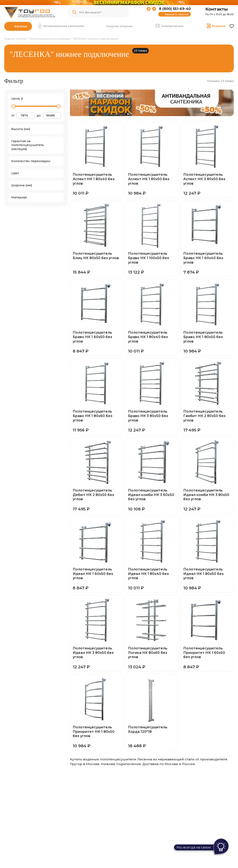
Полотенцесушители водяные (50, 39)
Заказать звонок (177, 14)
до (39, 115)
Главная (9, 39)
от (13, 115)
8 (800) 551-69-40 (175, 9)
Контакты (217, 9)
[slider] (13, 106)
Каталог (21, 26)
